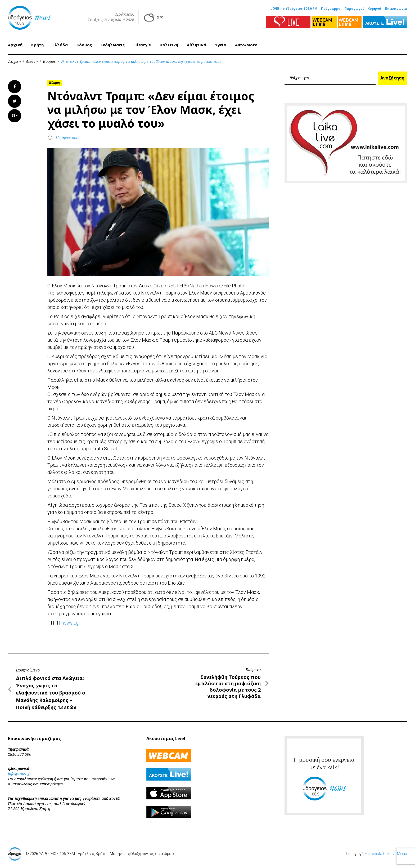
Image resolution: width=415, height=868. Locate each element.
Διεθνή (32, 61)
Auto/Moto (246, 45)
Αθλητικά (197, 45)
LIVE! (275, 9)
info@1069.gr (20, 774)
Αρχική (15, 45)
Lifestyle (142, 45)
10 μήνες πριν (67, 138)
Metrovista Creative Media (386, 854)
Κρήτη (37, 45)
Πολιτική (169, 45)
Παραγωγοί (354, 9)
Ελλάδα (60, 45)
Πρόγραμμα (331, 9)
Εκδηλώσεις (113, 45)
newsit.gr (70, 623)
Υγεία (221, 45)
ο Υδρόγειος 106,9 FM (300, 9)
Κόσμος (84, 45)
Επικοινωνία (396, 9)
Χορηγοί (375, 9)
